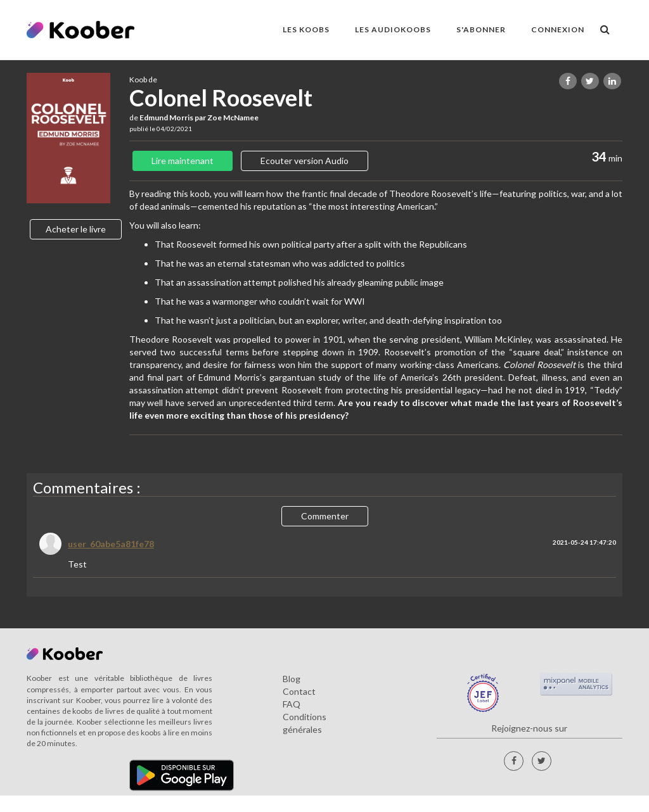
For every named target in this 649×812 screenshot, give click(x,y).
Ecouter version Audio (305, 161)
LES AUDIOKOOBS (393, 29)
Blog (292, 679)
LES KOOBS (306, 29)
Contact (299, 691)
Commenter (325, 516)
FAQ (292, 704)
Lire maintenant (183, 161)
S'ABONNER (481, 29)
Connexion (558, 29)
